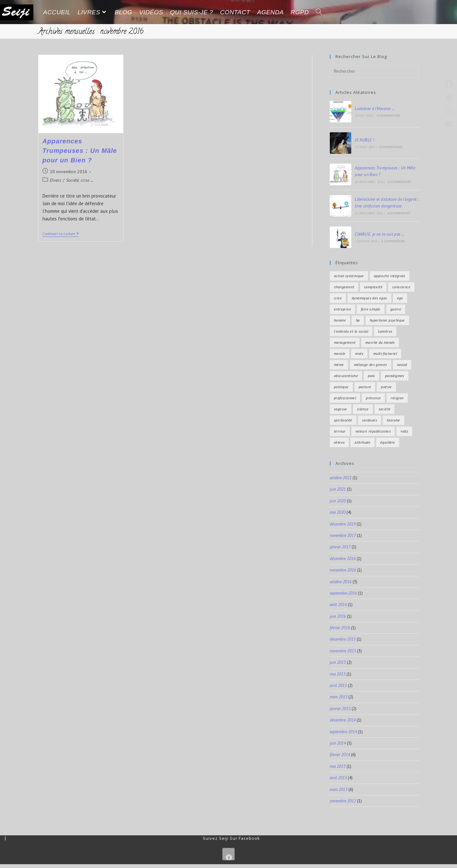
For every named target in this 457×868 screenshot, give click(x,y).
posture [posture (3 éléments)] (365, 387)
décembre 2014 (343, 720)
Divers (56, 180)
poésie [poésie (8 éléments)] (386, 387)
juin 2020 (338, 501)
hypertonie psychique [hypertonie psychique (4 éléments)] (387, 320)
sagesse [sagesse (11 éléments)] (341, 409)
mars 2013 (339, 790)
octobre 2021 (341, 478)
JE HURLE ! (364, 140)
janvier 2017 (340, 547)
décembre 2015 (343, 639)
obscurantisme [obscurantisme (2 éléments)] (346, 376)
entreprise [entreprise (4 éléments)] (342, 309)
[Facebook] (228, 854)
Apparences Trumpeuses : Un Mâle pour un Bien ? (80, 151)
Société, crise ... (80, 180)
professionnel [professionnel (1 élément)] (345, 398)
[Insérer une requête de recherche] (374, 71)
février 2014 (340, 755)
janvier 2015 (340, 709)
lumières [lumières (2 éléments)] (385, 331)
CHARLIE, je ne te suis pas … (380, 234)
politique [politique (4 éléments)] (341, 387)
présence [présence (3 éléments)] (373, 398)
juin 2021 (338, 489)
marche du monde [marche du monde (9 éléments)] (380, 342)
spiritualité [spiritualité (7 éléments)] (343, 420)
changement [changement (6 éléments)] (344, 287)
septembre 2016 (343, 593)
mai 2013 (338, 766)
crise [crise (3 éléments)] (338, 298)
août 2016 (338, 605)
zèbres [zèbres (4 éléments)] (339, 442)
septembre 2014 (343, 732)
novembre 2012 (343, 801)
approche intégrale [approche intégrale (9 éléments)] (390, 276)
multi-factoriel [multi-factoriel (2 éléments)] (385, 353)
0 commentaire (388, 116)
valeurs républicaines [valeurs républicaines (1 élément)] (373, 431)
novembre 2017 (343, 535)
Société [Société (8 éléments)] (385, 409)
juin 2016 (338, 616)
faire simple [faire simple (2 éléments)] (371, 309)
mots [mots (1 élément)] (359, 353)
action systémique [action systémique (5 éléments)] (349, 276)
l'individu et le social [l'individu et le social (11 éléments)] (351, 331)
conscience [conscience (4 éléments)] (401, 287)
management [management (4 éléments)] (345, 342)
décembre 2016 (343, 559)
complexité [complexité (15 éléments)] (373, 287)
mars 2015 (339, 697)
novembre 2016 (343, 570)
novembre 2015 (343, 651)
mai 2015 (338, 674)
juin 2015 (338, 662)
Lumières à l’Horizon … (375, 109)
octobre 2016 (341, 582)
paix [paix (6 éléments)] (371, 376)
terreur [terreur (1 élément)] (340, 431)
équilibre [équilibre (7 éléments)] (388, 442)
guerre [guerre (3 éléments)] (396, 309)
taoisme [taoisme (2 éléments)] (394, 420)
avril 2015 (338, 685)
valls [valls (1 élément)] (404, 431)
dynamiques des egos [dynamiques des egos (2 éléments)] (369, 298)
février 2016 (340, 628)
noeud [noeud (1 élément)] (402, 365)
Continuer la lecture (61, 234)
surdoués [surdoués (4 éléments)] (370, 420)
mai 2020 (338, 512)
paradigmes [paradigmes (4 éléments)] (395, 376)
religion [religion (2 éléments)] (397, 398)
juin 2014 (338, 743)
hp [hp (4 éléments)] (358, 320)
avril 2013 (338, 778)
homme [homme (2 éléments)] (340, 320)
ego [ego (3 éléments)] (400, 298)
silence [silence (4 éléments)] (363, 409)
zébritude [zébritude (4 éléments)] (362, 442)
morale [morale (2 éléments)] (340, 353)
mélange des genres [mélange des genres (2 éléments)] (371, 365)
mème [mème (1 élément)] (339, 365)
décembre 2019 (343, 524)
